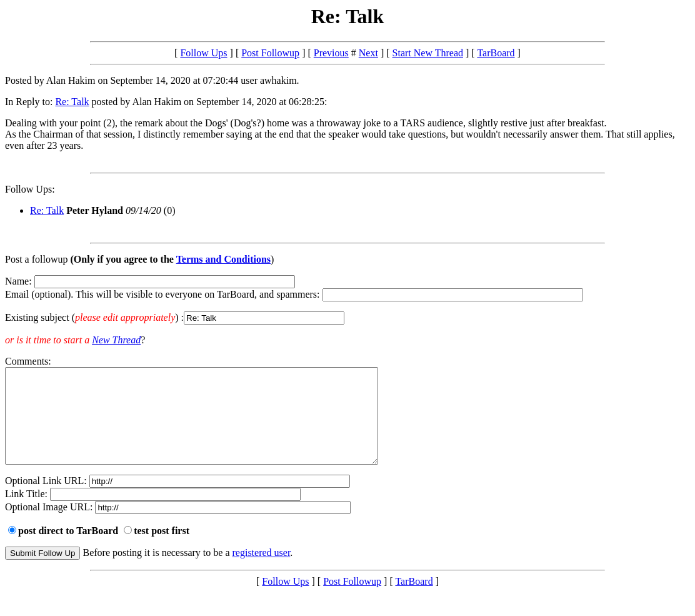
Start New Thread (428, 53)
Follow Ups (203, 53)
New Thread (116, 340)
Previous (331, 53)
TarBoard (496, 53)
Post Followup (270, 53)
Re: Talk (72, 102)
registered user (262, 571)
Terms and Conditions (223, 259)
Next (368, 53)
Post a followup (36, 259)
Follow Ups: (30, 189)
